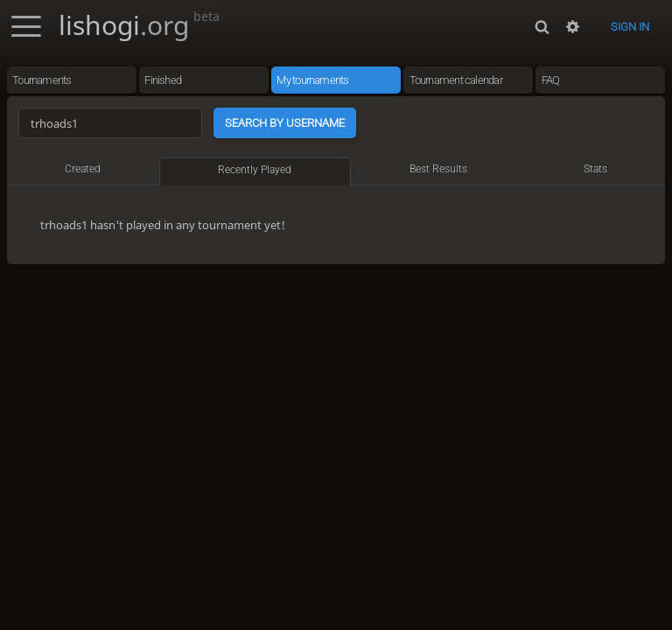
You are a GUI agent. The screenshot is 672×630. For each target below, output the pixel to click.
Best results (438, 169)
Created (83, 169)
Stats (595, 169)
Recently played (255, 170)
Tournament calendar (456, 80)
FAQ (551, 80)
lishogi (139, 25)
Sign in (630, 27)
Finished (163, 80)
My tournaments (312, 80)
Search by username (285, 123)
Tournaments (42, 80)
